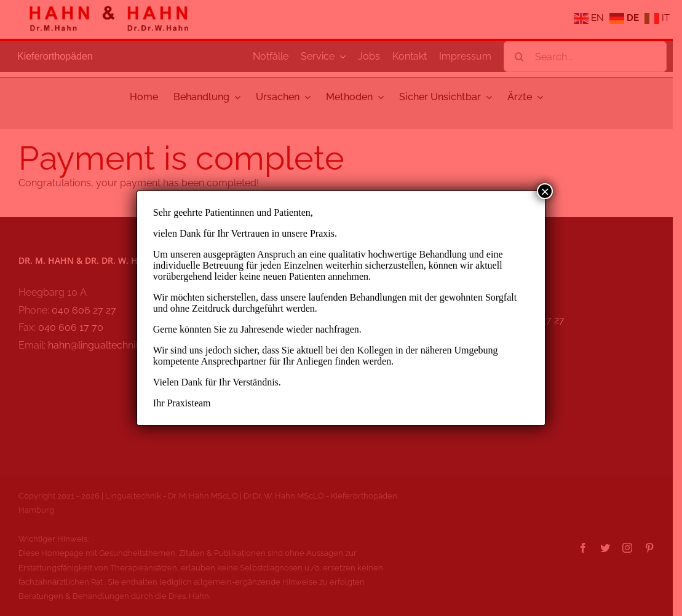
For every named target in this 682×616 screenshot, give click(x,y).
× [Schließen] (545, 191)
